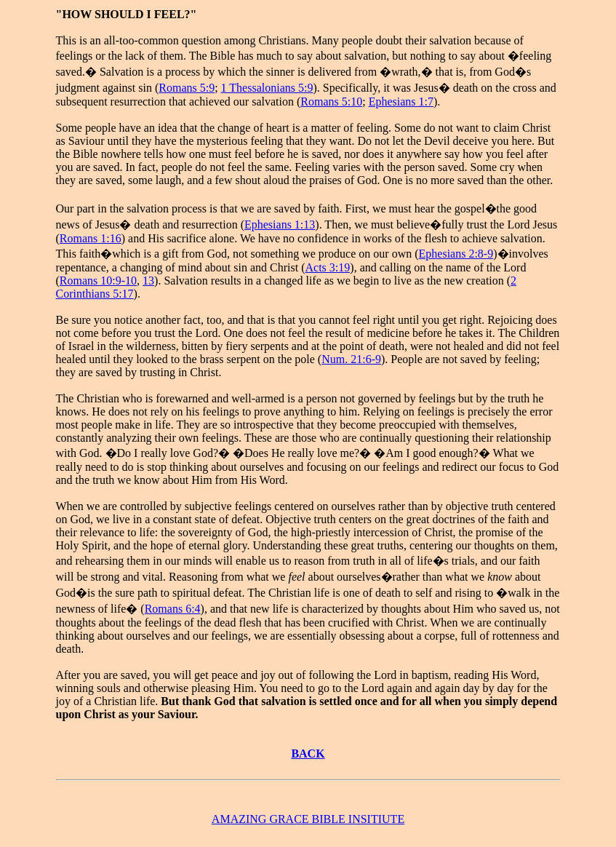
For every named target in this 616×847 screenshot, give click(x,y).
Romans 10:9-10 (98, 281)
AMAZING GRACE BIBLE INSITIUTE (308, 819)
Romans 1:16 (91, 238)
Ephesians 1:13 (280, 224)
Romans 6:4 (173, 609)
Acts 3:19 (328, 267)
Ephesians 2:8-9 (456, 254)
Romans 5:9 (187, 88)
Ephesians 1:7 (401, 102)
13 (148, 281)
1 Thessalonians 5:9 (267, 88)
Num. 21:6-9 (351, 359)
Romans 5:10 (331, 102)
